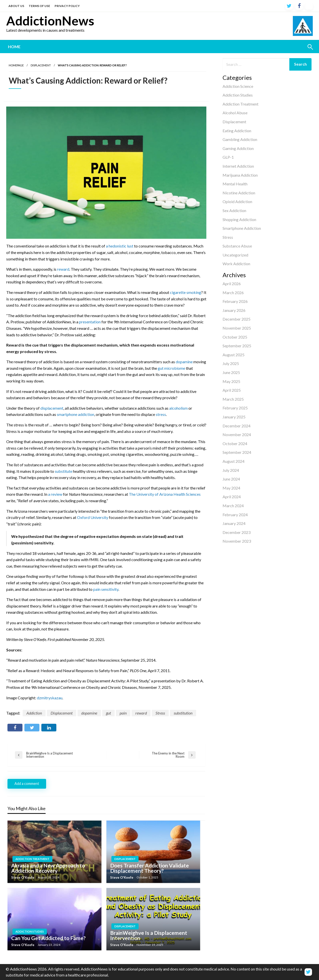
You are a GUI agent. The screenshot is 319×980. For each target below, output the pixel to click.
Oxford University (93, 517)
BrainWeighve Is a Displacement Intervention (149, 935)
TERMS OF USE (39, 6)
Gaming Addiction (238, 148)
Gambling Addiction (240, 139)
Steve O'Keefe (23, 877)
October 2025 (235, 337)
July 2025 (231, 363)
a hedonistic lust (120, 246)
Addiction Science (238, 86)
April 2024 (232, 497)
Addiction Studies (238, 95)
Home (14, 47)
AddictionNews (50, 21)
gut (108, 713)
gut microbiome (171, 368)
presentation (90, 322)
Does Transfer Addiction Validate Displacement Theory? (150, 868)
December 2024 (237, 426)
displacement (52, 408)
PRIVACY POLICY (67, 6)
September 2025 (237, 346)
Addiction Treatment (240, 104)
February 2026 (235, 301)
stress (161, 414)
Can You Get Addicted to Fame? (48, 938)
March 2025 (233, 399)
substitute (64, 471)
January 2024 (234, 523)
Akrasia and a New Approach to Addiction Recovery (48, 868)
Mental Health (235, 184)
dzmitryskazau (50, 698)
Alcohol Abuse (235, 113)
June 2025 (231, 372)
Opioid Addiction (237, 201)
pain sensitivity (106, 589)
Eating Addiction (237, 131)
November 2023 (237, 541)
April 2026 (232, 284)
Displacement (234, 122)
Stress (228, 237)
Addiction (34, 713)
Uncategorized (235, 255)
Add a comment (27, 784)
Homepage (16, 65)
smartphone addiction (76, 414)
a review (55, 494)
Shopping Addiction (239, 219)
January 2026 (234, 310)
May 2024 (231, 488)
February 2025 (235, 408)
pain (123, 713)
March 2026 (233, 293)
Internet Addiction (238, 166)
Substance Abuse (237, 246)
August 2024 (234, 461)
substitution (183, 713)
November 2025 (237, 328)
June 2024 (231, 479)
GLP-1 (228, 157)
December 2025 (237, 319)
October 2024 (235, 443)
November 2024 (237, 434)
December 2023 (237, 532)
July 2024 (231, 470)
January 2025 (234, 417)
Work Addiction (236, 264)
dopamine (184, 362)
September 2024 (237, 452)
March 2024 (233, 506)
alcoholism (178, 408)
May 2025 (231, 381)
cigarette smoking (186, 292)
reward (63, 269)
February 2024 (235, 515)
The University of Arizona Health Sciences (165, 494)
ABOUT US (16, 6)
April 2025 (232, 390)
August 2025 (234, 355)
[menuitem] (14, 47)
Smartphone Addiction (242, 228)
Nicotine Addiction (239, 193)
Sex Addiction (234, 210)
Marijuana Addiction (240, 175)
